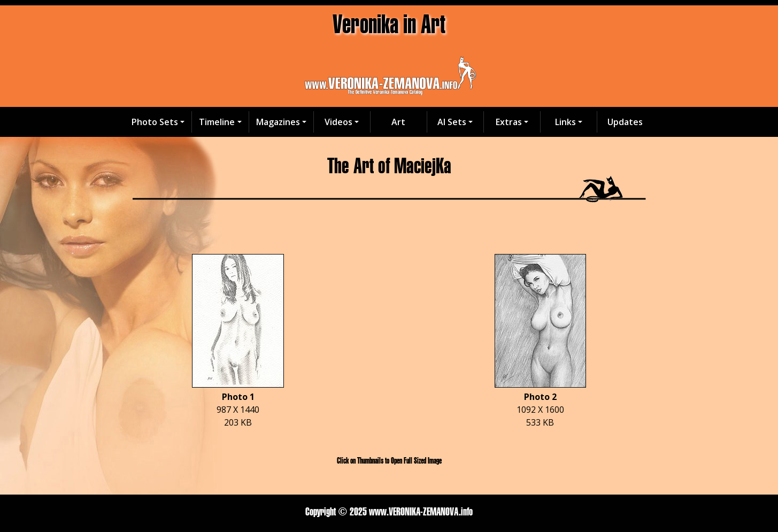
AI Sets (452, 122)
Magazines (278, 122)
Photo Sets (155, 122)
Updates (625, 122)
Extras (509, 122)
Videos (338, 122)
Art (398, 122)
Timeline (217, 122)
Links (565, 122)
